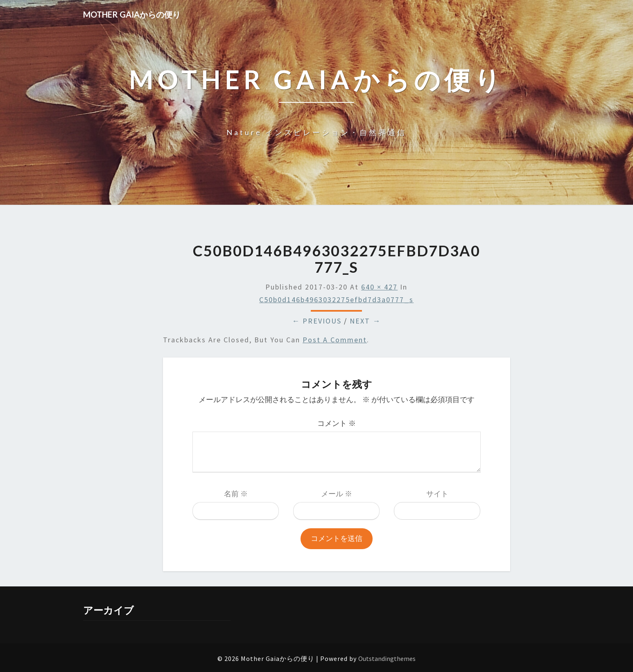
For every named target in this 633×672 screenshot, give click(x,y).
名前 (236, 494)
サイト (437, 494)
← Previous (317, 321)
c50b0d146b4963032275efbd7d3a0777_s (336, 300)
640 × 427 (379, 287)
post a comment (335, 340)
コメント (337, 423)
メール (337, 494)
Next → (365, 321)
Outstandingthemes (387, 658)
